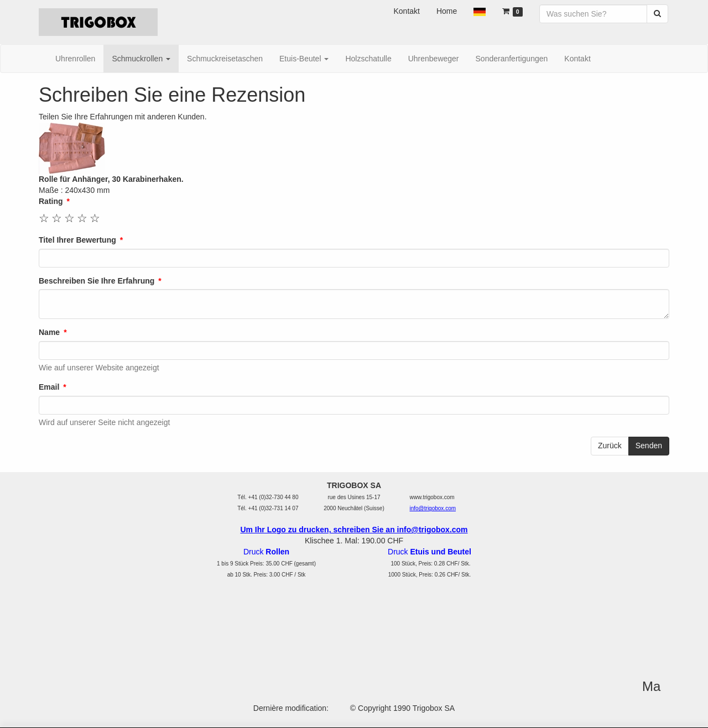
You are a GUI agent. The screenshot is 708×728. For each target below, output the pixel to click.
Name (49, 332)
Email (49, 387)
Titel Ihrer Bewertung (77, 240)
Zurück (610, 446)
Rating (51, 201)
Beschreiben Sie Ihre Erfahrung (97, 281)
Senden (649, 446)
